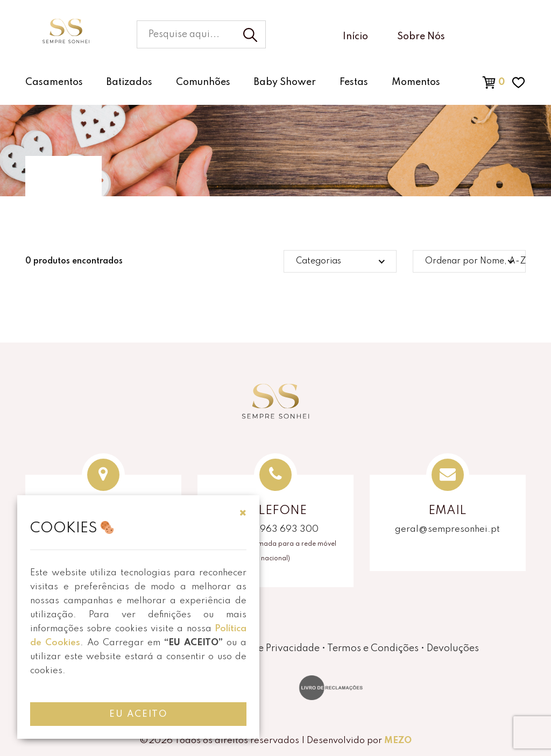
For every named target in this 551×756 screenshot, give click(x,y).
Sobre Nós (421, 37)
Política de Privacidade (269, 648)
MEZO (398, 741)
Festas (354, 82)
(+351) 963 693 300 (275, 529)
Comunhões (203, 82)
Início (355, 37)
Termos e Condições (373, 648)
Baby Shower (285, 82)
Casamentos (54, 82)
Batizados (129, 82)
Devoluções (453, 648)
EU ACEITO (139, 714)
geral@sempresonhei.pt (447, 529)
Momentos (416, 82)
